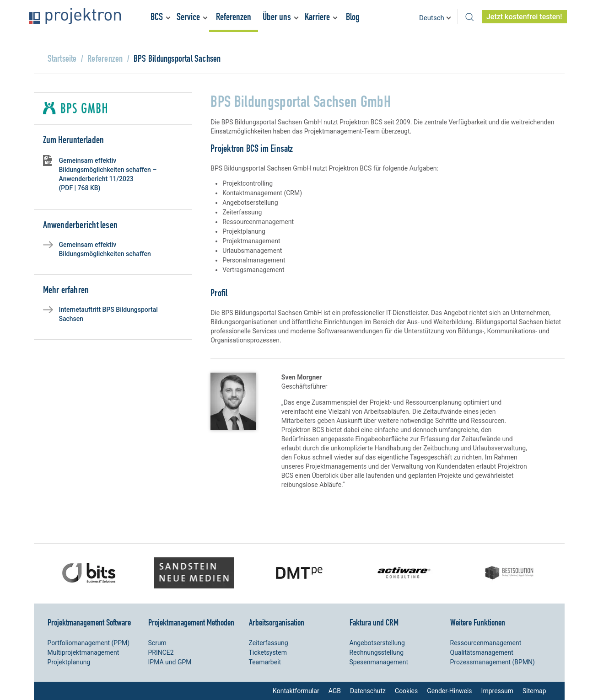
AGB (335, 691)
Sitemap (534, 691)
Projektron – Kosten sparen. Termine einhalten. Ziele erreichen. (75, 16)
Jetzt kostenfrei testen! (524, 17)
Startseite (62, 58)
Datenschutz (368, 691)
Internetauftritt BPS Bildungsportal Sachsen (108, 314)
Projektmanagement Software (89, 622)
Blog (353, 17)
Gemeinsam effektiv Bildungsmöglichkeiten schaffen (105, 249)
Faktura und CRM (374, 622)
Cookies (406, 691)
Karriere (317, 17)
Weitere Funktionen (478, 622)
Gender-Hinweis (449, 691)
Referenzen (234, 17)
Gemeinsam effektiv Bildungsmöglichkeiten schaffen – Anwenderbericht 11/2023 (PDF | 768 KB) (108, 174)
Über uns (277, 17)
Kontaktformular (296, 691)
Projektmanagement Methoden (191, 622)
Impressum (497, 691)
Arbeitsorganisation (277, 622)
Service (188, 17)
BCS (157, 17)
